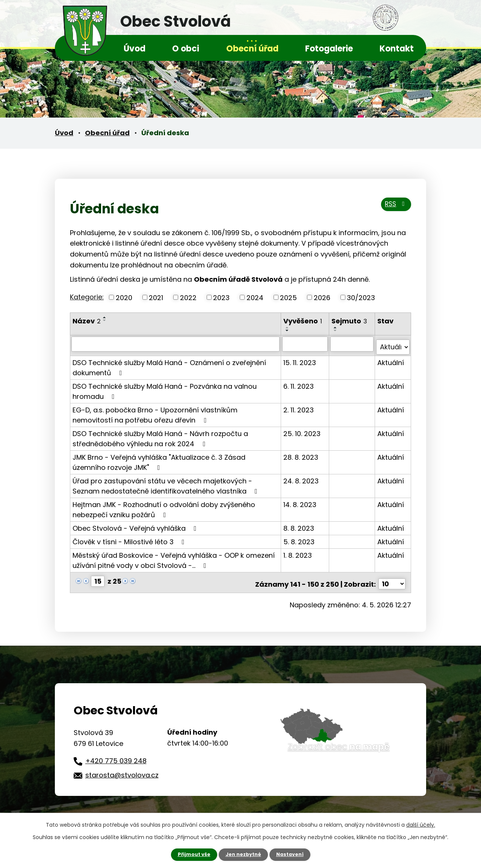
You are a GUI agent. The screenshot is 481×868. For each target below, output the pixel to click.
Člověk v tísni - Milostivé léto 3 (130, 538)
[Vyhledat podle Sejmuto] (352, 344)
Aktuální (391, 359)
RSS (394, 208)
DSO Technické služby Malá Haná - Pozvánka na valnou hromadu (165, 388)
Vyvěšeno (303, 321)
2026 (322, 297)
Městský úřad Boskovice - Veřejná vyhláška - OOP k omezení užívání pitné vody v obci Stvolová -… (174, 557)
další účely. (421, 824)
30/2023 (361, 297)
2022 (188, 297)
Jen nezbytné (243, 854)
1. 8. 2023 (298, 552)
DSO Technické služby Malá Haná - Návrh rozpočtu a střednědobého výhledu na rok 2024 (160, 435)
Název (87, 321)
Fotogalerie (329, 49)
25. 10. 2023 (303, 430)
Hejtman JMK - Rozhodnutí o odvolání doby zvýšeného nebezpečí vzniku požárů (164, 506)
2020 (124, 297)
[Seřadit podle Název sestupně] (105, 320)
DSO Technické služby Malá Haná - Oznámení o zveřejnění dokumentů (169, 364)
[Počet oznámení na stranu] (392, 577)
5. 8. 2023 (300, 538)
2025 (288, 297)
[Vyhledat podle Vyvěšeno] (306, 344)
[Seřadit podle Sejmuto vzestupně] (336, 328)
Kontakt (397, 49)
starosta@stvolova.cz (122, 769)
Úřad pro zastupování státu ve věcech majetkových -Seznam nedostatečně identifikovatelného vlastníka (166, 482)
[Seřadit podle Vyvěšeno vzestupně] (288, 328)
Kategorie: (87, 297)
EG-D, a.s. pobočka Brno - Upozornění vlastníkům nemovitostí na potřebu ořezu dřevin (155, 411)
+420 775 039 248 (116, 754)
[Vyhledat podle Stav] (393, 344)
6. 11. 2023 (299, 383)
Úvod (135, 49)
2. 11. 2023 (299, 406)
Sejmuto (350, 321)
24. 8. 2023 (302, 477)
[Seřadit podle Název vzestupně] (105, 317)
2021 (156, 297)
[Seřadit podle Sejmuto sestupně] (336, 331)
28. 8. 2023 (302, 454)
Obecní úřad (252, 49)
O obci (186, 49)
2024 (255, 297)
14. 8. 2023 (301, 501)
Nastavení (293, 854)
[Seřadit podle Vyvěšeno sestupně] (288, 331)
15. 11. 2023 (300, 359)
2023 (221, 297)
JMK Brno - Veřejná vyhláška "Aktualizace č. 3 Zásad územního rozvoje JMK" (159, 459)
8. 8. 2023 (299, 525)
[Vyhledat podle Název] (176, 344)
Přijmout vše (191, 854)
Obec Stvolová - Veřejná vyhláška (136, 525)
